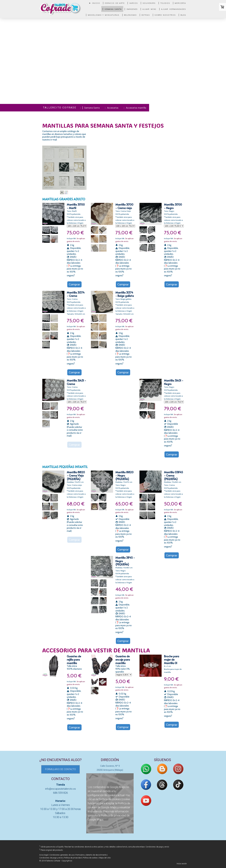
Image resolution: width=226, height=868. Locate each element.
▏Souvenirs (148, 3)
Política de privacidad (113, 815)
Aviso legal (44, 855)
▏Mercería (180, 3)
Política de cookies (110, 799)
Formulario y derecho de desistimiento (91, 855)
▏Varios (133, 3)
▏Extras (145, 15)
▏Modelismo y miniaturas (103, 15)
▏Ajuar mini (149, 9)
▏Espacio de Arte (114, 3)
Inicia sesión (182, 864)
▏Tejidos (164, 3)
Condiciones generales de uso (62, 855)
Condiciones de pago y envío (157, 847)
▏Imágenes (131, 9)
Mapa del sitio (105, 858)
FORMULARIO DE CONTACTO (60, 769)
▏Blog (182, 15)
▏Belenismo (130, 15)
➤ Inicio (94, 3)
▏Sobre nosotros (164, 15)
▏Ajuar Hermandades (173, 9)
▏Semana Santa (112, 9)
